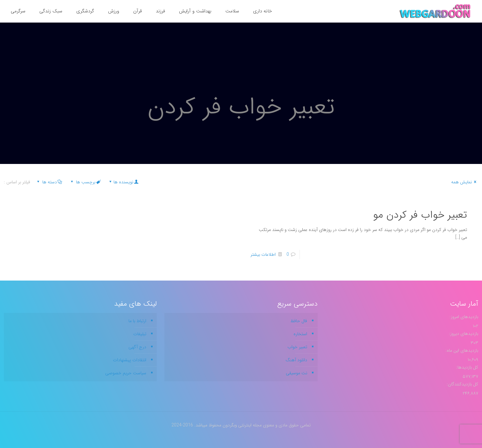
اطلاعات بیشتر (263, 255)
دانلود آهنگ (296, 360)
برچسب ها (85, 182)
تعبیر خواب (297, 347)
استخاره (300, 334)
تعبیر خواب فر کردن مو (420, 215)
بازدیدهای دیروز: (463, 334)
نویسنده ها (123, 182)
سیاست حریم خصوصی (126, 373)
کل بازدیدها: (467, 367)
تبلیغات (140, 334)
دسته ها (49, 182)
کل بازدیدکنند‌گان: (462, 384)
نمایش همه (465, 182)
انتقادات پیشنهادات (130, 360)
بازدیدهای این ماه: (461, 350)
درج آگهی (137, 347)
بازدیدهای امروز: (463, 317)
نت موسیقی (296, 373)
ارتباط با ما (137, 321)
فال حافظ (299, 321)
